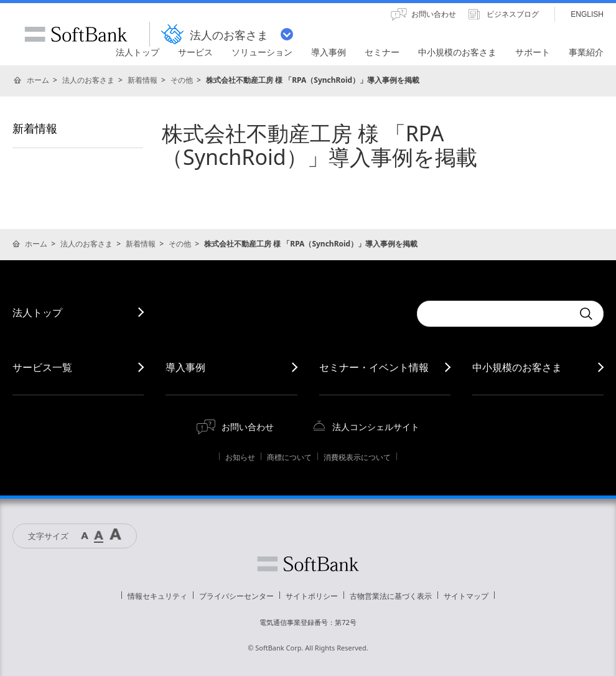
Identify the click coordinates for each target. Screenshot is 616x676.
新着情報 (142, 80)
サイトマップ (466, 596)
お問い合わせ (248, 427)
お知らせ (240, 457)
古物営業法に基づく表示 (391, 596)
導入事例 (185, 367)
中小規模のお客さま (517, 367)
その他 (182, 80)
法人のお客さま (88, 80)
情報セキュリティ (157, 596)
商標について (289, 457)
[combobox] (495, 314)
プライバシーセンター (236, 596)
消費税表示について (357, 457)
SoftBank (76, 34)
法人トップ (37, 312)
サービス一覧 (42, 367)
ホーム (38, 80)
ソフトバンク (308, 564)
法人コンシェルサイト (376, 427)
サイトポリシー (312, 596)
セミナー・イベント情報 (374, 367)
